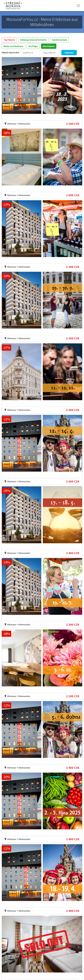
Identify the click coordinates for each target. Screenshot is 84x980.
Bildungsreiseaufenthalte (33, 40)
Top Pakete (9, 40)
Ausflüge (33, 46)
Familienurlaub (59, 40)
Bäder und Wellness (13, 46)
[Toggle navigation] (78, 6)
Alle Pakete (49, 46)
